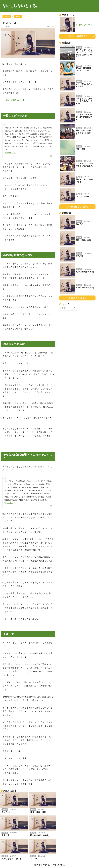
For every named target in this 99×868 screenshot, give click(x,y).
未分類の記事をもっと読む (77, 207)
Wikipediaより (10, 153)
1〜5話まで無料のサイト (14, 100)
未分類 (63, 308)
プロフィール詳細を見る (77, 36)
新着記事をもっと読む (77, 298)
